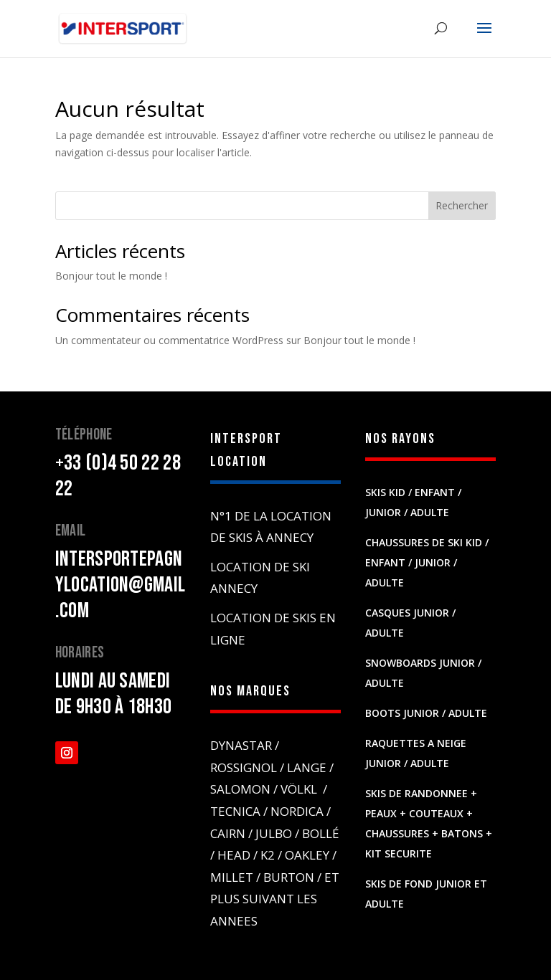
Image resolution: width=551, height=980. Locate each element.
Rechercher (462, 205)
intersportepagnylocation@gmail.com (121, 585)
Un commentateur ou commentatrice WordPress (169, 340)
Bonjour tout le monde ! (111, 276)
